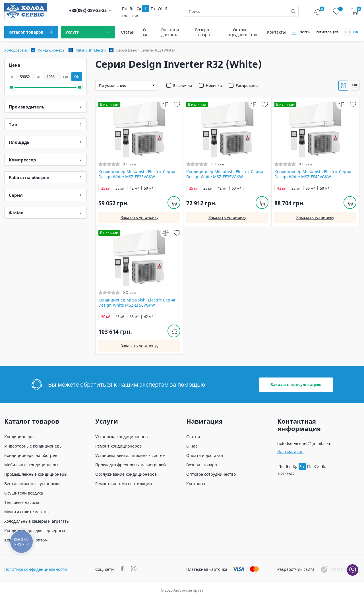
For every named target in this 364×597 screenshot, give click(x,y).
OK (77, 77)
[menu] (31, 32)
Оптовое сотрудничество (241, 32)
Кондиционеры (52, 50)
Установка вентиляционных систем (130, 455)
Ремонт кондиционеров (118, 446)
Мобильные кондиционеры (31, 465)
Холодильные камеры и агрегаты (37, 521)
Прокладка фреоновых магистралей (131, 465)
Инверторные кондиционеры (33, 446)
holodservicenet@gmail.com (304, 443)
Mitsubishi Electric (91, 50)
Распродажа (247, 85)
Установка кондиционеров (121, 437)
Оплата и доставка (170, 32)
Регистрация (327, 32)
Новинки (214, 85)
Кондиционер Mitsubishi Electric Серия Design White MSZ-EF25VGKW (137, 174)
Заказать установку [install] (139, 217)
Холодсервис (16, 50)
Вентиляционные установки (32, 484)
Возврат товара (203, 32)
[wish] (177, 104)
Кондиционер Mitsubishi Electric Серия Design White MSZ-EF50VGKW (137, 303)
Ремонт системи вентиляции (124, 484)
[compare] (165, 104)
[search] (293, 11)
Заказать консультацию (296, 384)
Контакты (276, 32)
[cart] (355, 12)
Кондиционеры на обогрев (31, 455)
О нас (145, 32)
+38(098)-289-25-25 (88, 10)
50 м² (148, 188)
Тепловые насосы (22, 502)
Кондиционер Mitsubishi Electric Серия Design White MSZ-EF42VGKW (313, 174)
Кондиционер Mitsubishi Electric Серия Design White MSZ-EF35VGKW (225, 174)
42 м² (134, 188)
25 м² (106, 188)
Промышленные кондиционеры (36, 474)
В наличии (183, 85)
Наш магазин (290, 452)
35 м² (120, 188)
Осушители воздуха (24, 493)
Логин (305, 32)
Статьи (128, 32)
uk (356, 32)
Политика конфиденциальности (36, 569)
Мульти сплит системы (27, 512)
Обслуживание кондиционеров (126, 474)
